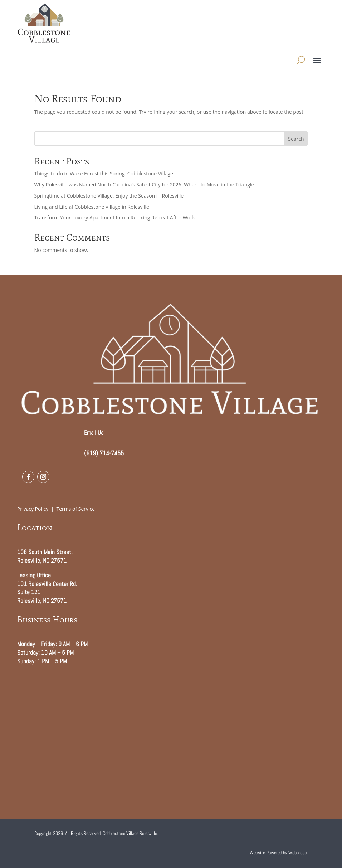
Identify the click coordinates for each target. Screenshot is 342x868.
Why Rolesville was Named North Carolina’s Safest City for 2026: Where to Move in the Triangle (144, 185)
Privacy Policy (33, 509)
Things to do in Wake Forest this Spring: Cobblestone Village (104, 173)
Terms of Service (76, 509)
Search (296, 139)
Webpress (297, 853)
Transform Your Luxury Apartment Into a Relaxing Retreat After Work (115, 217)
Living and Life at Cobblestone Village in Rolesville (92, 207)
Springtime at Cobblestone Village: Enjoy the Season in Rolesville (109, 196)
